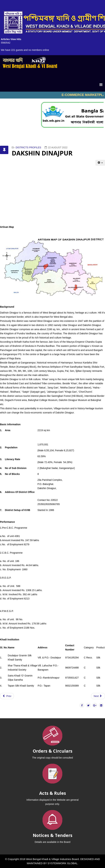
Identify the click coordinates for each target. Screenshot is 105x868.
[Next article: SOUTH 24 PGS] (98, 696)
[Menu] (101, 85)
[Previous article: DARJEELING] (7, 696)
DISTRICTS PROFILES (28, 147)
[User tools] (100, 163)
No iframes (52, 95)
